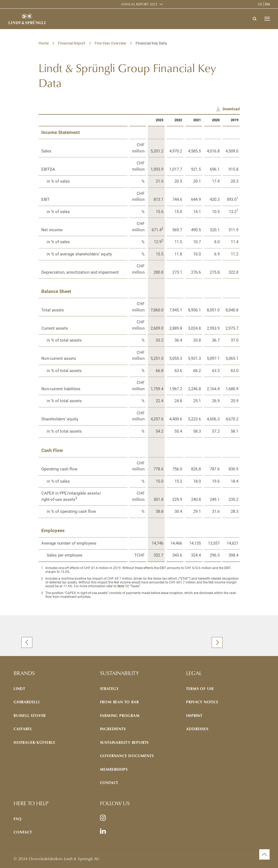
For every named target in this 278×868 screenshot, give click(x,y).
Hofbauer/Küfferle (35, 742)
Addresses (197, 729)
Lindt (19, 689)
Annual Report (139, 4)
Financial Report (72, 43)
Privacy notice (202, 702)
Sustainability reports (124, 742)
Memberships (114, 769)
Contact (109, 783)
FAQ (18, 819)
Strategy (109, 689)
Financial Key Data (151, 43)
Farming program (120, 715)
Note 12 (123, 586)
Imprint (194, 715)
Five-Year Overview (110, 43)
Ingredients (113, 729)
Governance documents (127, 756)
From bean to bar (119, 702)
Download (231, 109)
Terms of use (200, 689)
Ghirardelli (27, 702)
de (260, 4)
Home (44, 43)
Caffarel (23, 729)
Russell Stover (30, 715)
